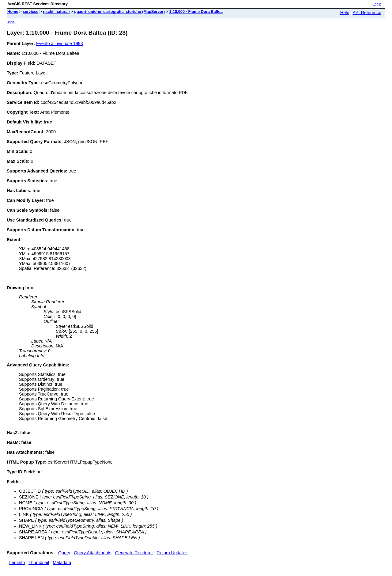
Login (377, 4)
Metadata (62, 563)
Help (345, 13)
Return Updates (172, 553)
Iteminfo (17, 563)
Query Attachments (92, 553)
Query (64, 553)
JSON (11, 22)
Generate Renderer (134, 553)
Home (13, 11)
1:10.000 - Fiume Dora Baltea (196, 11)
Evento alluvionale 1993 (60, 44)
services (30, 11)
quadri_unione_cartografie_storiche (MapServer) (119, 11)
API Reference (367, 13)
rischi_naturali (56, 11)
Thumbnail (39, 563)
